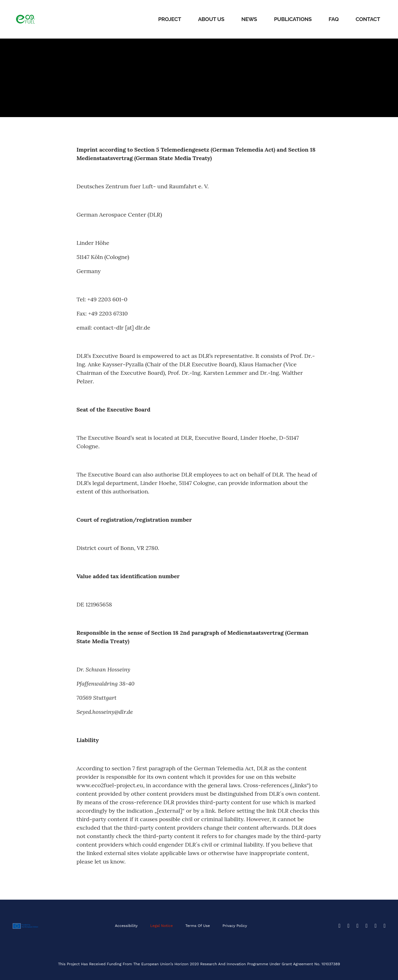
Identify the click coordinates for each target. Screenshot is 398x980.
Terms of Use (198, 926)
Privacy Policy (235, 926)
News (249, 19)
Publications (293, 19)
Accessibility (126, 926)
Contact (368, 19)
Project (169, 19)
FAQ (334, 19)
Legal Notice (161, 926)
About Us (211, 19)
